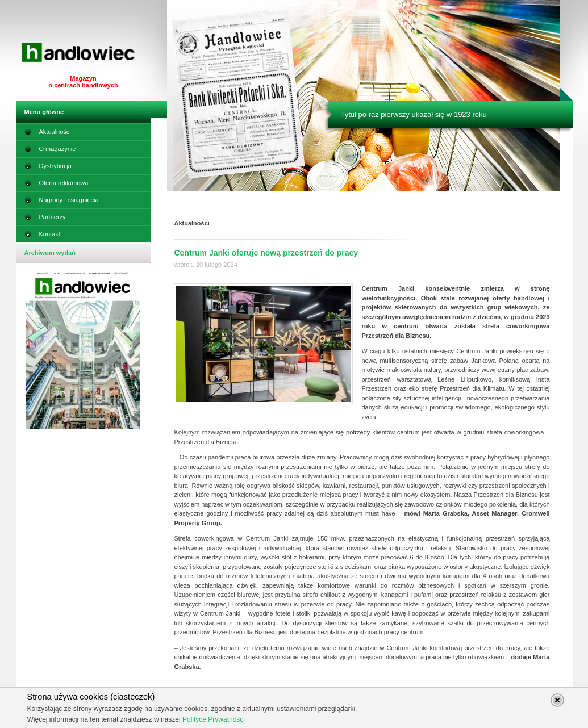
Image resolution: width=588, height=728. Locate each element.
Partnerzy (45, 219)
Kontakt (42, 236)
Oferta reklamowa (57, 185)
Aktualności (48, 134)
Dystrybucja (48, 168)
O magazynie (50, 151)
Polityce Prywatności (214, 719)
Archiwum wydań (50, 253)
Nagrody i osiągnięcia (62, 202)
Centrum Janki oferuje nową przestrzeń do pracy (266, 253)
